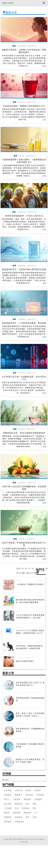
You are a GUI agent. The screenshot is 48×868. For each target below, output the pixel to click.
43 (36, 568)
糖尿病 (7, 813)
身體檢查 (8, 817)
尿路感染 (8, 795)
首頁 (18, 568)
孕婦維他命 (19, 822)
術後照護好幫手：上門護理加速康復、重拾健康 (24, 323)
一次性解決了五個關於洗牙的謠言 (30, 584)
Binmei (6, 780)
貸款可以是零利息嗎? (25, 661)
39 (23, 568)
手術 (17, 808)
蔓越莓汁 (19, 795)
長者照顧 (40, 795)
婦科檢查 (29, 795)
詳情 (44, 66)
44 (40, 568)
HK (36, 813)
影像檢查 (19, 817)
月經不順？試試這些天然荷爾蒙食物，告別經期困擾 (24, 488)
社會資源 (17, 799)
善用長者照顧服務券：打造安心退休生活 (24, 216)
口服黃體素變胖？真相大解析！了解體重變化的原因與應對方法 (24, 161)
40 (26, 568)
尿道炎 (37, 790)
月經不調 (19, 790)
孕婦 (35, 817)
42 (33, 568)
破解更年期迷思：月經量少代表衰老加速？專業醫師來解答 (24, 51)
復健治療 (19, 804)
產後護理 (27, 799)
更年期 (28, 790)
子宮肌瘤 (8, 808)
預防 (35, 808)
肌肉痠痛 (17, 813)
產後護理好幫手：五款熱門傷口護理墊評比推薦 (24, 269)
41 (29, 568)
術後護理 (38, 799)
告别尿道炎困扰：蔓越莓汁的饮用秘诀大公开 (24, 106)
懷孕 (27, 817)
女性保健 (8, 790)
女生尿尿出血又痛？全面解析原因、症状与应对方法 (24, 378)
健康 (35, 804)
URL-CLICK (8, 3)
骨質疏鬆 (26, 808)
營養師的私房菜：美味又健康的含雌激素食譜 (24, 433)
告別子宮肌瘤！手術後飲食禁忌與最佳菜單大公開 (24, 544)
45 (43, 568)
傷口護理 (8, 804)
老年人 (7, 799)
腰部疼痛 (8, 822)
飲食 (27, 804)
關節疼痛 (27, 813)
